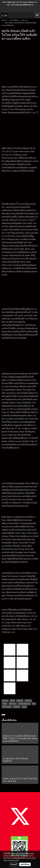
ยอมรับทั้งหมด (25, 864)
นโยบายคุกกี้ (15, 860)
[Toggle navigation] (37, 15)
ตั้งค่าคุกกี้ (14, 864)
